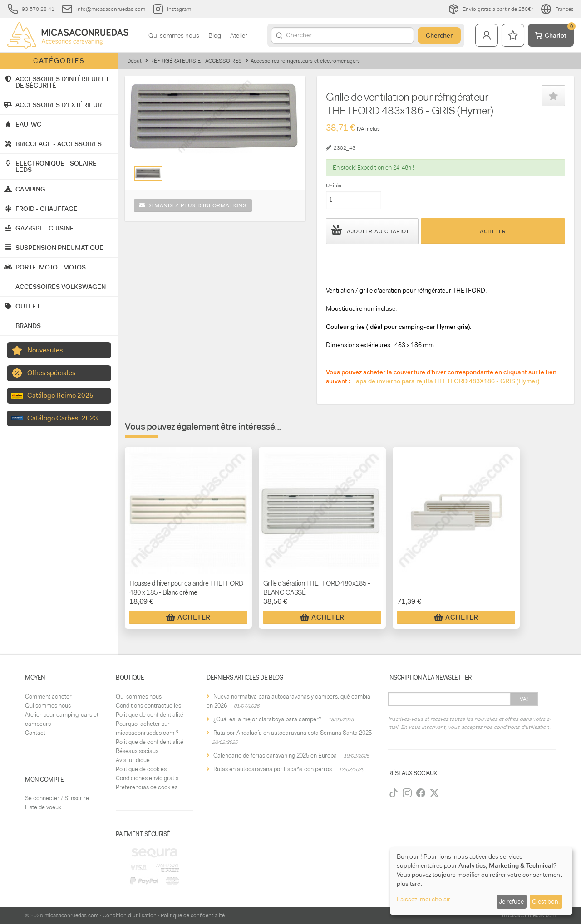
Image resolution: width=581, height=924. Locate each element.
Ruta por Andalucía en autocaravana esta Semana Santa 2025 (293, 733)
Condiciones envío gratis (147, 778)
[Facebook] (421, 793)
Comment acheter (48, 697)
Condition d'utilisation (130, 915)
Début (134, 61)
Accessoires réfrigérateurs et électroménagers (305, 61)
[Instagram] (407, 793)
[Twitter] (434, 793)
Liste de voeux (43, 807)
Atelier (239, 35)
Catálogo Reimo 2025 (60, 396)
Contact (35, 733)
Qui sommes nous (174, 35)
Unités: (334, 186)
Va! (524, 699)
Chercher (439, 35)
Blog (215, 35)
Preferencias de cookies (147, 787)
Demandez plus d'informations (193, 205)
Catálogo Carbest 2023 (63, 418)
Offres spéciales (51, 373)
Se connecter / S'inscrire (57, 798)
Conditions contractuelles (148, 706)
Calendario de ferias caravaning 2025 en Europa (275, 755)
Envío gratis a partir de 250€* (491, 9)
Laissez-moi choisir (423, 899)
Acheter (493, 231)
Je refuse (511, 901)
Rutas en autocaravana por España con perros (273, 769)
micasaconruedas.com (71, 915)
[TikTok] (394, 793)
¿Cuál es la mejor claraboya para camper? (267, 719)
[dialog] (481, 881)
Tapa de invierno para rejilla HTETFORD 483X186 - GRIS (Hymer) (446, 381)
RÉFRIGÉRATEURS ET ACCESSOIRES (196, 61)
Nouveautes (45, 350)
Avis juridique (133, 760)
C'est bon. (546, 901)
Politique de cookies (141, 769)
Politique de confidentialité (150, 715)
